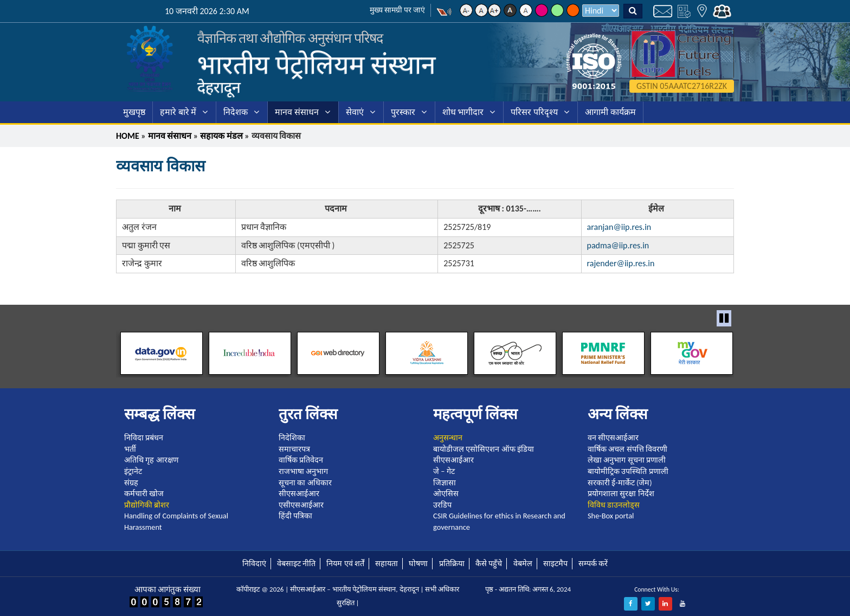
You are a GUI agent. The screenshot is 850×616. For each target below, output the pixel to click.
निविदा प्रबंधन (144, 438)
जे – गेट (444, 471)
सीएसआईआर (299, 493)
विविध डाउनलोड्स (614, 505)
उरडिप (442, 505)
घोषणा (418, 563)
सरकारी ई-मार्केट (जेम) (620, 483)
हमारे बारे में (178, 112)
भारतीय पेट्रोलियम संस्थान (317, 65)
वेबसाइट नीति (296, 563)
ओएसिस (446, 493)
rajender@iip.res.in (621, 263)
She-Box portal (611, 516)
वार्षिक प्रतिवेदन (301, 460)
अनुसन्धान (448, 438)
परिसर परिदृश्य (534, 112)
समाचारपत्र (294, 449)
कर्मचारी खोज (144, 493)
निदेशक (236, 112)
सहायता (387, 563)
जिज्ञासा (445, 483)
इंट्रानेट (133, 471)
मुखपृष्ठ (134, 112)
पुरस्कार (403, 112)
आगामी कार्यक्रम (610, 112)
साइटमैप (555, 563)
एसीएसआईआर (301, 505)
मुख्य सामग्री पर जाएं (398, 10)
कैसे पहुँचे (489, 563)
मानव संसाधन (297, 112)
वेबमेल (523, 563)
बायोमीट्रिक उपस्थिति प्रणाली (628, 471)
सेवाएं (355, 112)
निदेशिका (292, 438)
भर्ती (130, 449)
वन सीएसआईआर (613, 438)
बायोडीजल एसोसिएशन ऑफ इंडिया (484, 449)
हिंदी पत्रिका (295, 516)
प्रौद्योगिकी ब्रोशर (147, 505)
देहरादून (219, 87)
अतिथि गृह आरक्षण (151, 460)
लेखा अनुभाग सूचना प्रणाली (627, 460)
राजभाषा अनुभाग (303, 471)
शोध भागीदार (463, 112)
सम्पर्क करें (593, 563)
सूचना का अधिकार (305, 483)
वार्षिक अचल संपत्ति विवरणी (627, 449)
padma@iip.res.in (618, 245)
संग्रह (131, 483)
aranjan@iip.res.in (619, 227)
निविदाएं (254, 563)
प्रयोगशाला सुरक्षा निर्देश (621, 493)
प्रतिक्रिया (452, 563)
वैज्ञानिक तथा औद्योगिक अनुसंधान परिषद (290, 38)
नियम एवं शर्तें (345, 563)
